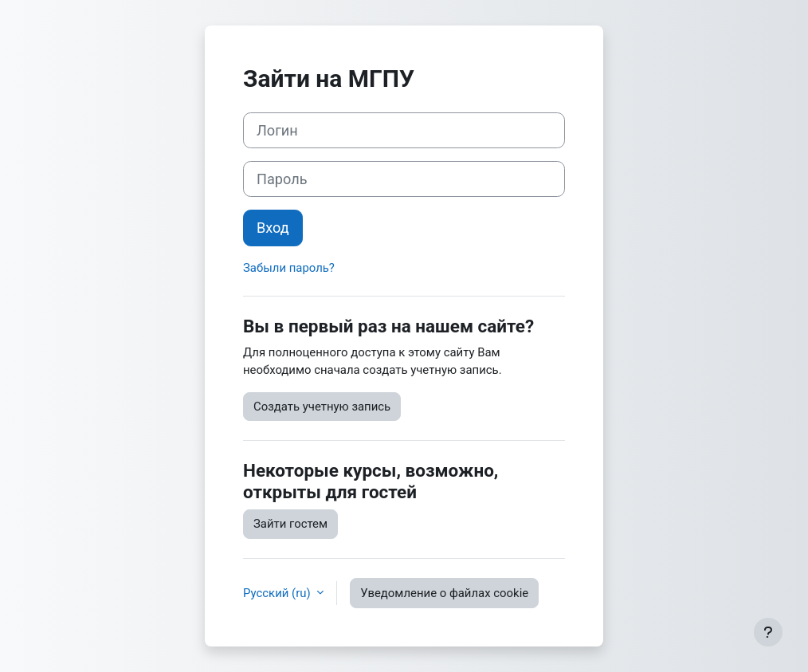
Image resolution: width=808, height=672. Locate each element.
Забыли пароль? (289, 268)
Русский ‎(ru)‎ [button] (278, 593)
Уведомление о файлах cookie (444, 593)
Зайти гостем (290, 524)
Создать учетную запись (322, 407)
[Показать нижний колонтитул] (768, 632)
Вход (273, 228)
